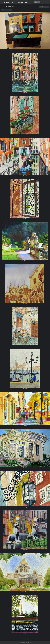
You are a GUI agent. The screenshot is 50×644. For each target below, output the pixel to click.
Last (31, 639)
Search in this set (8, 10)
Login (48, 2)
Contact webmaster (29, 642)
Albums (3, 2)
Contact (13, 2)
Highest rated (20, 2)
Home (3, 7)
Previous (22, 639)
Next (29, 639)
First (19, 639)
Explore (8, 2)
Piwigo (23, 642)
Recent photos (29, 2)
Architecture (8, 7)
